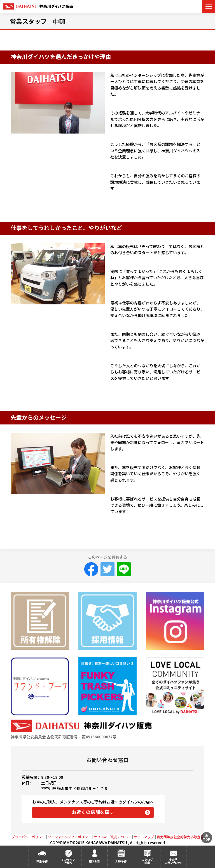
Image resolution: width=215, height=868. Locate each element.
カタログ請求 (147, 861)
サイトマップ (144, 837)
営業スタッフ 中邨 (38, 21)
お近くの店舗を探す (93, 812)
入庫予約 (121, 861)
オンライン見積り (68, 861)
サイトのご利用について (113, 837)
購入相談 (95, 861)
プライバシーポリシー (28, 837)
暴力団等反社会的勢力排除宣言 (180, 837)
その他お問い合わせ (173, 861)
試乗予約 (42, 861)
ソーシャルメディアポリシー (70, 837)
